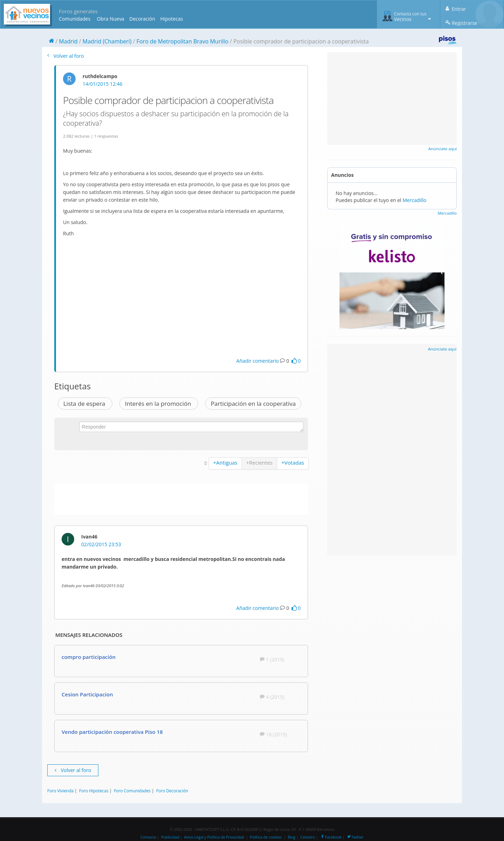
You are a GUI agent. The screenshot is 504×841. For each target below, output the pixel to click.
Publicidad (170, 837)
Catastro (308, 837)
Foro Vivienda (60, 791)
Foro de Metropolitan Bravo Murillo (182, 41)
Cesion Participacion (87, 694)
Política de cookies (266, 837)
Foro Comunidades (132, 791)
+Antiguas (225, 463)
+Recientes (259, 463)
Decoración (142, 19)
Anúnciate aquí (443, 149)
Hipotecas (172, 19)
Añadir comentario (258, 361)
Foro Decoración (172, 791)
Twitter (355, 837)
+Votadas (293, 463)
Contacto (148, 837)
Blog (292, 837)
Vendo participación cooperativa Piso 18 (112, 732)
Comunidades (75, 19)
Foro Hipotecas (94, 791)
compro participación (89, 657)
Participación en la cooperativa (253, 404)
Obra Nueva (111, 19)
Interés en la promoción (159, 404)
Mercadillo (414, 200)
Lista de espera (85, 404)
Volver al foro (65, 56)
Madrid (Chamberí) (107, 41)
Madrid (68, 41)
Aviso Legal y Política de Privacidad (214, 837)
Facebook (331, 837)
